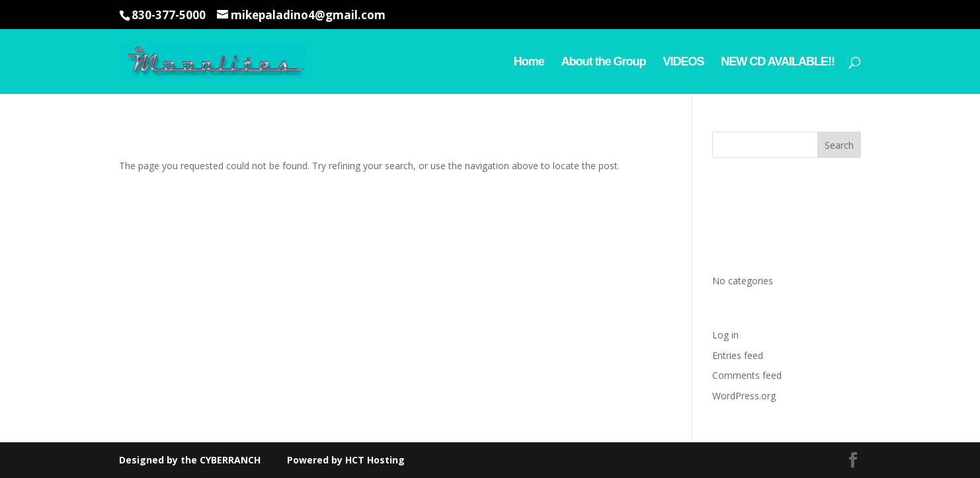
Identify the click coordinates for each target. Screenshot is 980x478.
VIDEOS (683, 62)
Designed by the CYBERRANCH (190, 460)
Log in (725, 335)
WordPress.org (744, 396)
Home (529, 62)
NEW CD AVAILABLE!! (778, 62)
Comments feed (747, 375)
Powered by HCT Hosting (345, 460)
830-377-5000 (169, 15)
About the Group (604, 62)
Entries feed (738, 355)
